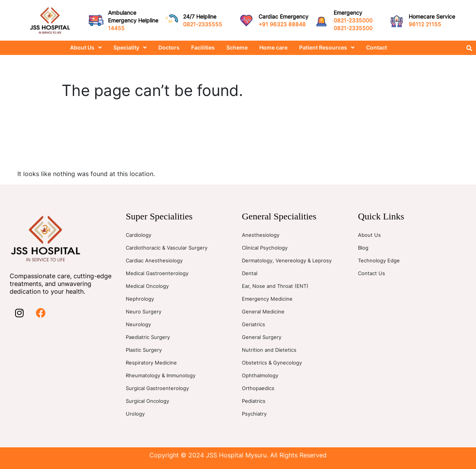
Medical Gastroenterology (157, 273)
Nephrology (140, 299)
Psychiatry (254, 414)
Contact (377, 47)
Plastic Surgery (144, 350)
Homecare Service (432, 16)
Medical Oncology (147, 286)
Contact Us (372, 273)
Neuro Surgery (144, 312)
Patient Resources (327, 47)
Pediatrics (254, 401)
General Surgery (262, 337)
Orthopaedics (258, 388)
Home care (273, 47)
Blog (363, 248)
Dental (250, 273)
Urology (135, 414)
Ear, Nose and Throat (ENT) (275, 286)
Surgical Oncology (147, 401)
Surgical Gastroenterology (157, 388)
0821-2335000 (353, 20)
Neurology (138, 324)
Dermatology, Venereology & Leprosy (287, 260)
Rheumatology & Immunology (161, 375)
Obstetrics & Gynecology (272, 363)
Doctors (169, 47)
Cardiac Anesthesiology (154, 260)
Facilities (203, 47)
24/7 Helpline (200, 16)
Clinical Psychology (265, 248)
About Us (86, 47)
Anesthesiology (261, 235)
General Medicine (263, 312)
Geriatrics (253, 324)
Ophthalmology (260, 375)
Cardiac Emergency (283, 16)
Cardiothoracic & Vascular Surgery (167, 248)
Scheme (237, 47)
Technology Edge (379, 260)
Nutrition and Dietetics (269, 350)
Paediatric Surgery (148, 337)
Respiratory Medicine (151, 363)
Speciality (130, 47)
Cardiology (139, 235)
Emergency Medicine (267, 299)
